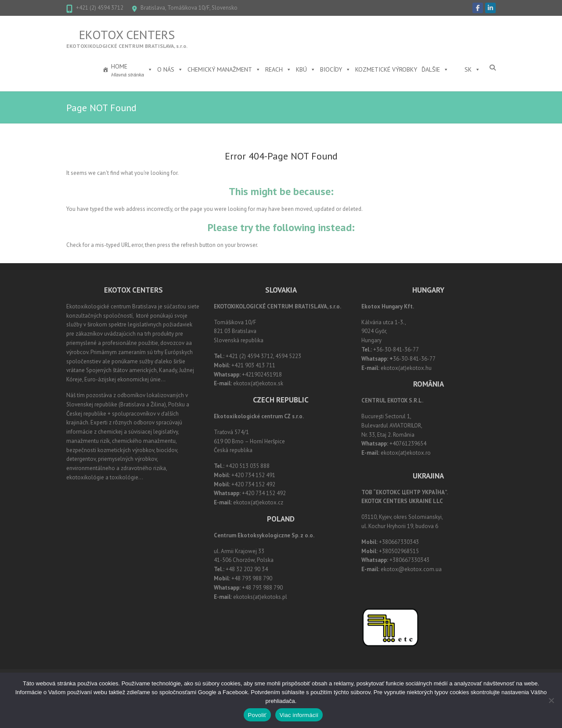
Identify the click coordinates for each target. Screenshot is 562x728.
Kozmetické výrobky (386, 69)
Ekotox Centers (127, 35)
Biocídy (335, 69)
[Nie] (551, 700)
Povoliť (257, 715)
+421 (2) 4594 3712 (100, 8)
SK (472, 69)
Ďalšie (435, 69)
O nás (170, 69)
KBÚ (306, 69)
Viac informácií (299, 715)
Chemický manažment (224, 69)
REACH (278, 69)
